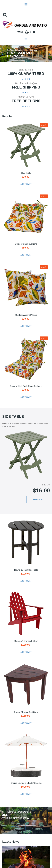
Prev (2, 54)
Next (50, 54)
